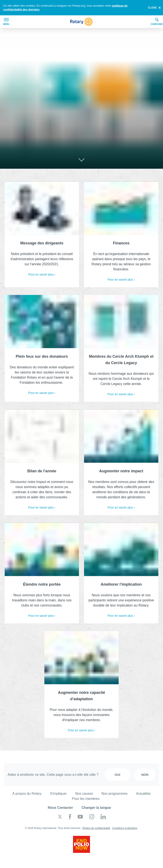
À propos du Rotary (27, 794)
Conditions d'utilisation (125, 828)
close (152, 8)
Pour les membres (86, 799)
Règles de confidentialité (96, 828)
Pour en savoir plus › (42, 276)
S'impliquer (58, 794)
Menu (6, 22)
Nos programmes (115, 794)
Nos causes (84, 794)
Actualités (143, 794)
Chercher (157, 22)
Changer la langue (96, 808)
